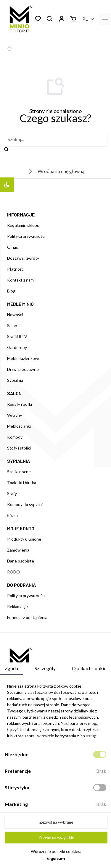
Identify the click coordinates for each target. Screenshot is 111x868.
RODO (13, 572)
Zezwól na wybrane (56, 822)
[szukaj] (56, 139)
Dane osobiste (21, 561)
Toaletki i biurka (22, 483)
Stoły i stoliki (19, 448)
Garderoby (17, 347)
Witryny (15, 415)
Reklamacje (17, 606)
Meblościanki (19, 426)
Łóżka (12, 515)
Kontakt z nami (21, 280)
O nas (13, 247)
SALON (14, 393)
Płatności (16, 269)
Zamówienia (18, 550)
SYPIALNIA (18, 461)
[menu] (105, 19)
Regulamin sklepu (23, 225)
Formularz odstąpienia (27, 617)
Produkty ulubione (24, 539)
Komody (15, 437)
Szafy (12, 493)
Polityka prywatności (26, 236)
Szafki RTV (17, 336)
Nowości (15, 315)
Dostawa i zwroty (23, 258)
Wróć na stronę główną (56, 171)
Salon (12, 325)
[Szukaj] (50, 19)
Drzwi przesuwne (23, 369)
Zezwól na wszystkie (56, 838)
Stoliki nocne (19, 472)
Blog (11, 291)
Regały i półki (20, 404)
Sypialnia (15, 380)
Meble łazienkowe (24, 358)
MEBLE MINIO (20, 304)
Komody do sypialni (25, 504)
